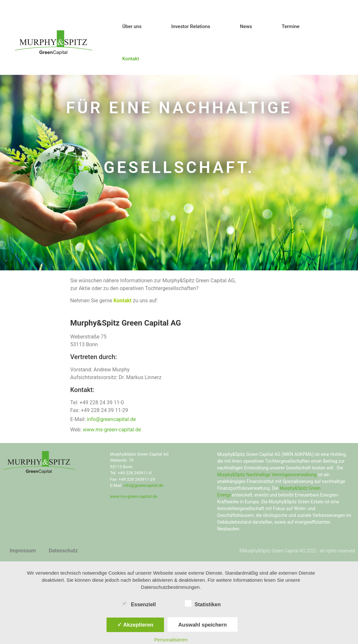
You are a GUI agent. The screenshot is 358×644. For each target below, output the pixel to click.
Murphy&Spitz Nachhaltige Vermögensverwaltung (267, 475)
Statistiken (203, 603)
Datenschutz (63, 551)
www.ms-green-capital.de (112, 430)
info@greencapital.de (111, 419)
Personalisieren (171, 640)
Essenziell (138, 603)
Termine (291, 26)
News (246, 26)
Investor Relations (191, 26)
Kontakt (131, 59)
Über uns (132, 26)
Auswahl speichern (202, 625)
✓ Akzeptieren (135, 625)
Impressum (23, 551)
